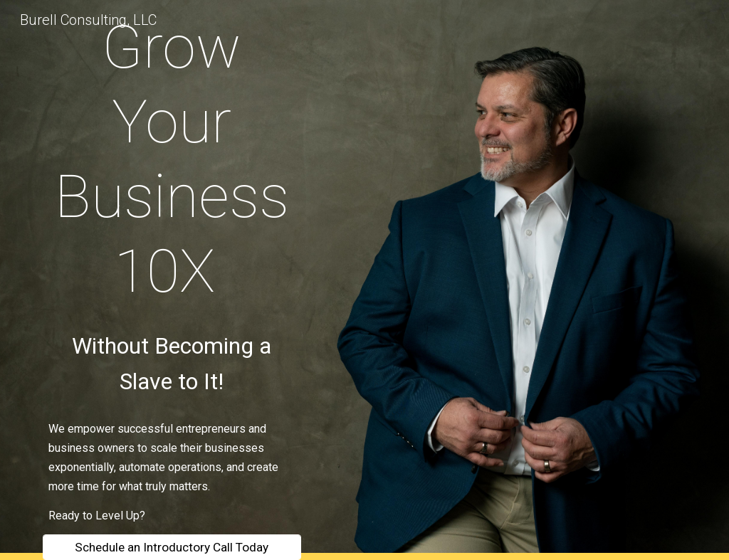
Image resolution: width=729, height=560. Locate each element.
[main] (172, 159)
